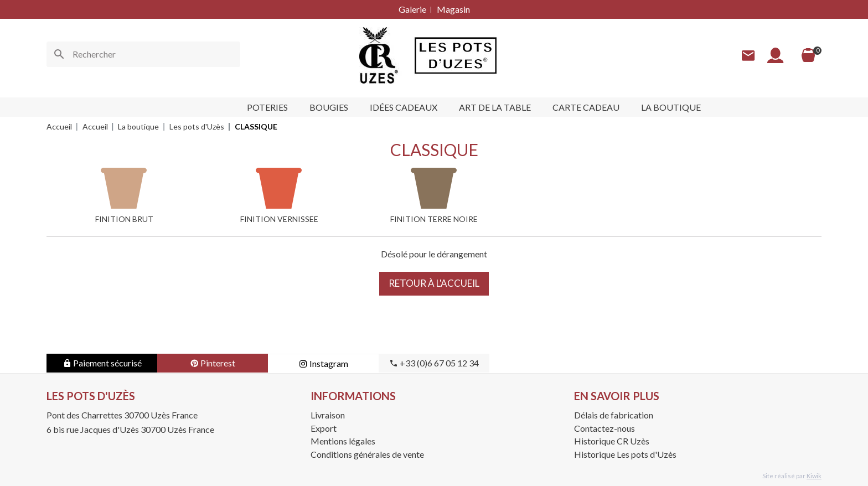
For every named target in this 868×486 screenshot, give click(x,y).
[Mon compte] (776, 56)
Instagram (324, 363)
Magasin (453, 9)
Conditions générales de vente (367, 454)
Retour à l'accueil (434, 283)
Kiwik (814, 476)
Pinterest (213, 363)
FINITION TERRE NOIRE (434, 219)
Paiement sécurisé (102, 363)
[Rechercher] (143, 54)
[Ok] (59, 54)
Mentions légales (343, 441)
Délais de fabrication (614, 415)
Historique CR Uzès (612, 441)
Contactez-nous (604, 428)
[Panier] (808, 55)
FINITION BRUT (124, 219)
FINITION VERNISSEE (279, 219)
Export (324, 428)
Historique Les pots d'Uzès (625, 454)
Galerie (412, 9)
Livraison (328, 415)
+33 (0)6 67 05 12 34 (434, 363)
